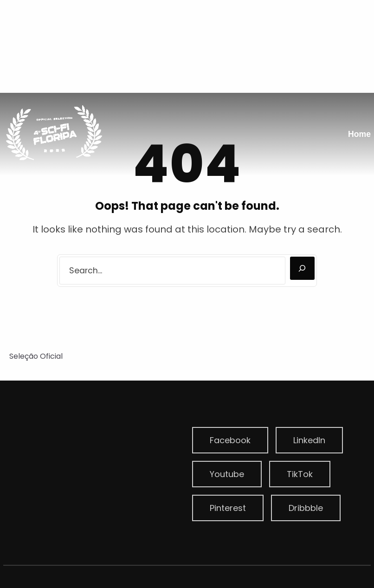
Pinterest (228, 508)
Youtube (227, 474)
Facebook (230, 440)
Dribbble (306, 508)
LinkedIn (309, 440)
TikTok (300, 474)
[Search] (302, 268)
